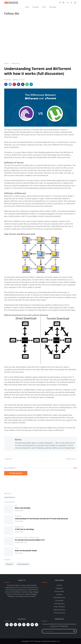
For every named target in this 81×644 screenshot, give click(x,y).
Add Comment (16, 473)
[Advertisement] (20, 46)
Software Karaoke (34, 537)
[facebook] (60, 3)
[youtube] (24, 625)
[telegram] (7, 625)
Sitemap (59, 594)
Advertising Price (59, 597)
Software (26, 537)
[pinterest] (20, 625)
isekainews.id (9, 497)
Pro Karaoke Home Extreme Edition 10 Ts (30, 540)
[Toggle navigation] (75, 3)
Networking (18, 516)
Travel (44, 7)
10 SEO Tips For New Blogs (24, 529)
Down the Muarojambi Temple (26, 551)
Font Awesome (59, 604)
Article (27, 7)
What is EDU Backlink (23, 508)
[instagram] (63, 3)
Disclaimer (59, 588)
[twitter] (32, 625)
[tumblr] (11, 625)
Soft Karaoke (19, 537)
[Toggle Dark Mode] (68, 3)
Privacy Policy (59, 591)
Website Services (59, 610)
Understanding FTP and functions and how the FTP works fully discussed (41, 519)
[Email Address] (57, 631)
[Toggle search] (71, 3)
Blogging (18, 527)
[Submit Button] (74, 631)
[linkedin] (15, 625)
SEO (16, 506)
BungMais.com (54, 641)
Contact (59, 585)
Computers (36, 7)
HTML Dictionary (59, 613)
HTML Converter (59, 607)
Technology (53, 7)
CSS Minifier (59, 601)
